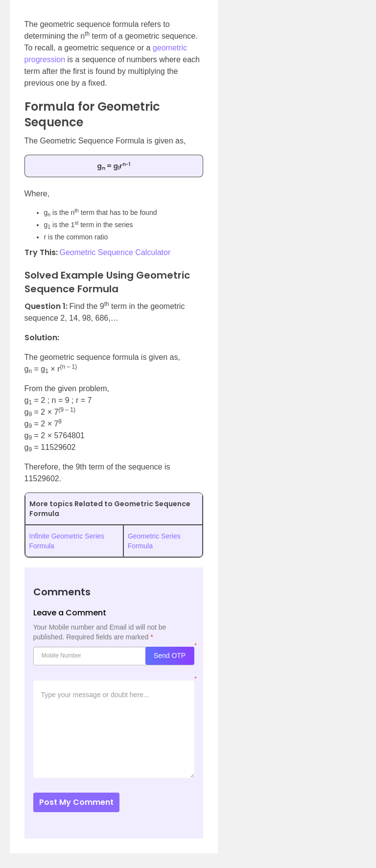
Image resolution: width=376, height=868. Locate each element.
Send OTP (170, 656)
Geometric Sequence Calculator (115, 252)
